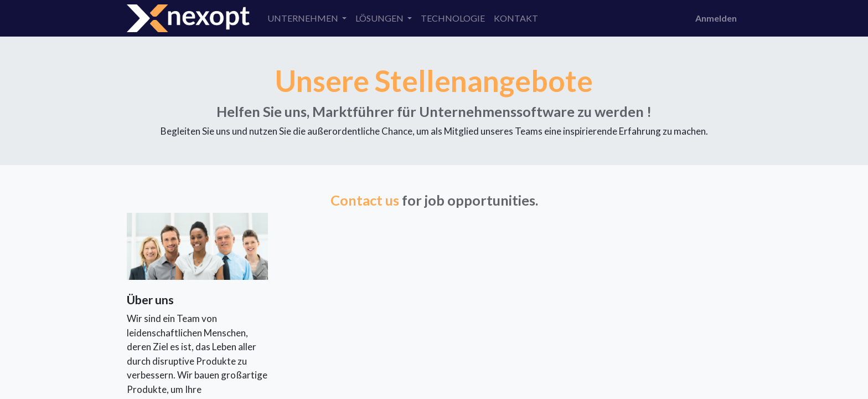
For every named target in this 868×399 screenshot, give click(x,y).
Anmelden (716, 18)
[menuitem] (453, 18)
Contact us (365, 200)
